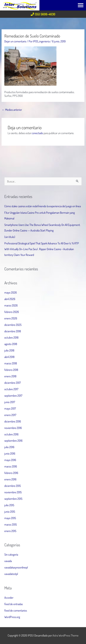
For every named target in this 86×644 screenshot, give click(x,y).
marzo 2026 (11, 305)
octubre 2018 (11, 337)
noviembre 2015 (13, 492)
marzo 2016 (11, 466)
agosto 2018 (11, 344)
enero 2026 (11, 318)
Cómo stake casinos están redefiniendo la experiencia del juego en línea (43, 206)
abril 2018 (9, 357)
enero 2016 (10, 479)
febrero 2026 (12, 312)
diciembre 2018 (13, 331)
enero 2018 (10, 376)
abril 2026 (10, 299)
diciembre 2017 (13, 383)
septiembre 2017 (13, 396)
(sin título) (10, 237)
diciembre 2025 (13, 325)
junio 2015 (10, 512)
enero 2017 (10, 415)
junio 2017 (10, 402)
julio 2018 (9, 350)
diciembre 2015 (13, 486)
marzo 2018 (11, 363)
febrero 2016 (11, 473)
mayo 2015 (10, 518)
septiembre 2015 (13, 499)
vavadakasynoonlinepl (16, 567)
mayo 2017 (10, 408)
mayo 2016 (10, 460)
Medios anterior (12, 110)
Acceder (9, 598)
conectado (37, 133)
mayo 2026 (11, 292)
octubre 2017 (11, 389)
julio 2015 (9, 505)
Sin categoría (11, 554)
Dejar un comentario (15, 41)
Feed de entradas (14, 604)
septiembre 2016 (13, 441)
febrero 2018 (11, 370)
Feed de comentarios (16, 610)
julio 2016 (9, 447)
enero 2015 (10, 531)
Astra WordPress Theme (65, 635)
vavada (8, 561)
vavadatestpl (11, 574)
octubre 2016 (11, 434)
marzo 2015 (11, 524)
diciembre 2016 (13, 421)
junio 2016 (10, 453)
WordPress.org (12, 617)
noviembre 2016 (13, 428)
